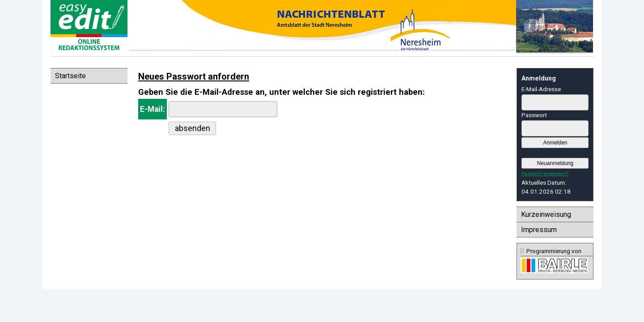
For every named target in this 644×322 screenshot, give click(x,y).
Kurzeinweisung (546, 214)
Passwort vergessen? (545, 174)
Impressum (539, 230)
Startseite (70, 76)
